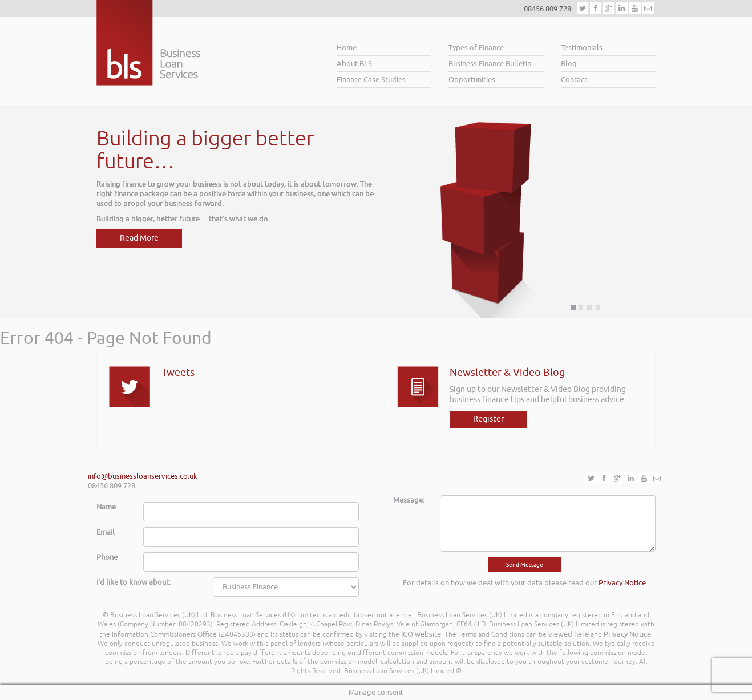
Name (106, 507)
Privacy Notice (622, 583)
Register (488, 419)
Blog (569, 64)
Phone (107, 557)
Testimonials (582, 48)
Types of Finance (476, 48)
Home (347, 48)
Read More (139, 238)
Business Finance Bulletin (490, 64)
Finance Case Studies (371, 80)
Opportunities (472, 80)
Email (106, 532)
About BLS (354, 64)
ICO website (421, 634)
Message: (409, 500)
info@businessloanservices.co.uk (143, 476)
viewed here (569, 634)
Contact (574, 80)
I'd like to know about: (134, 582)
